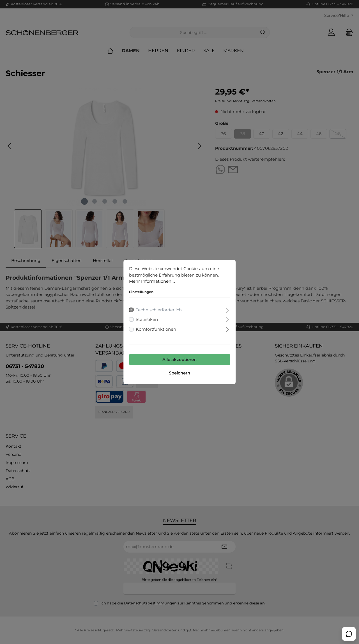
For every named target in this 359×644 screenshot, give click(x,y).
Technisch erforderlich (159, 310)
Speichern (179, 373)
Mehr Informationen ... (152, 281)
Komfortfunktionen (156, 329)
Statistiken (147, 319)
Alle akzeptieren (179, 359)
